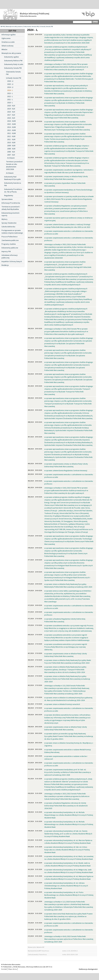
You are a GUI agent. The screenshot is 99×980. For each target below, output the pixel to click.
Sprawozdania (7, 199)
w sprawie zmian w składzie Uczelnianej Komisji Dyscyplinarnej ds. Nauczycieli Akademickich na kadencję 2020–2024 (68, 699)
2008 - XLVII (11, 149)
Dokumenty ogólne (12, 57)
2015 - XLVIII (11, 124)
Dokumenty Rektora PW (13, 61)
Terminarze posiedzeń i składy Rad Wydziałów (11, 208)
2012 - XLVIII (11, 133)
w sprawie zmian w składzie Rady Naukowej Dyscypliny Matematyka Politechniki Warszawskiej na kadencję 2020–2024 (68, 586)
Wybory (4, 219)
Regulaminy (9, 196)
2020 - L (10, 103)
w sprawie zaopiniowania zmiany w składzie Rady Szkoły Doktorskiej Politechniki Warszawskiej (66, 178)
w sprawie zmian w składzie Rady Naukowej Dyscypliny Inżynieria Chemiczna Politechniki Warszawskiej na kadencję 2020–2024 (67, 679)
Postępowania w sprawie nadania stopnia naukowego (12, 232)
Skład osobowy (8, 46)
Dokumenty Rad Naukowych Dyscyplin (12, 178)
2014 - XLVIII (11, 127)
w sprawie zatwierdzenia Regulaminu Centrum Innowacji (66, 471)
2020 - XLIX (11, 106)
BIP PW (3, 27)
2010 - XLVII (11, 143)
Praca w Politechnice (10, 237)
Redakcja (5, 265)
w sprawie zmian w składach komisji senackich (62, 704)
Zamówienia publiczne (10, 240)
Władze (4, 50)
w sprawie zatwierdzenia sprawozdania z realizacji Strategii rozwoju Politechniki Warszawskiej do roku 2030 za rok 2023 (67, 226)
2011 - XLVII (11, 140)
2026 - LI (10, 81)
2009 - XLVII (11, 146)
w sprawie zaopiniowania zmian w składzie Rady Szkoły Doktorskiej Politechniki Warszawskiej (66, 655)
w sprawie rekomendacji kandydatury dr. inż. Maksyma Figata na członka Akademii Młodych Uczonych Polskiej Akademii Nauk (69, 878)
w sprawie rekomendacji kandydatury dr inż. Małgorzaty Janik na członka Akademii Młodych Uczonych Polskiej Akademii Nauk (69, 871)
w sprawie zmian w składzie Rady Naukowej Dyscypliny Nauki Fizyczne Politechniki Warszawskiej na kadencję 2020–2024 (68, 662)
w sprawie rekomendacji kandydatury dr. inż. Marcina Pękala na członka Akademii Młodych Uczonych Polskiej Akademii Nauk (68, 842)
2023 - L (10, 93)
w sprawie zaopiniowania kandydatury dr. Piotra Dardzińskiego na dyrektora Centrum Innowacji (68, 191)
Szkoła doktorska (8, 227)
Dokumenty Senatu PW (31, 27)
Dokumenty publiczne (10, 248)
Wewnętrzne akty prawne (14, 27)
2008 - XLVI (11, 152)
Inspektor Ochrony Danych (12, 262)
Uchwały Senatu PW (46, 27)
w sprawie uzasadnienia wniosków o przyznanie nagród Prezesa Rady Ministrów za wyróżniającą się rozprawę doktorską (66, 647)
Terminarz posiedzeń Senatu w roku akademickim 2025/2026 (14, 166)
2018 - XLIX (11, 112)
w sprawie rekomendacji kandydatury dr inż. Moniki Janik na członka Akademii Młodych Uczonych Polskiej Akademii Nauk (67, 864)
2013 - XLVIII (11, 130)
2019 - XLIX (11, 109)
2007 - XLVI (11, 155)
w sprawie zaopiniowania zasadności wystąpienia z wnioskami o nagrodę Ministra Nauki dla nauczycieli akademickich (69, 171)
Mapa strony (13, 969)
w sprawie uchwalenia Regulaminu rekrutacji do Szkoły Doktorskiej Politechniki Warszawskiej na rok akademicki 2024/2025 (66, 806)
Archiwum (11, 158)
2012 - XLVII (11, 136)
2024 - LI (10, 87)
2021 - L (10, 100)
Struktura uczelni (8, 42)
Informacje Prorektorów (11, 203)
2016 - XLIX (11, 118)
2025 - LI (10, 84)
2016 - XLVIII (11, 121)
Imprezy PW (6, 252)
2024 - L (10, 90)
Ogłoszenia (6, 38)
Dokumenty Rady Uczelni (14, 64)
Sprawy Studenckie (9, 223)
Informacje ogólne (9, 35)
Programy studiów (9, 244)
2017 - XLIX (11, 115)
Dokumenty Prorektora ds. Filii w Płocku (13, 191)
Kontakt (4, 969)
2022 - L (10, 97)
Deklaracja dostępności (88, 969)
